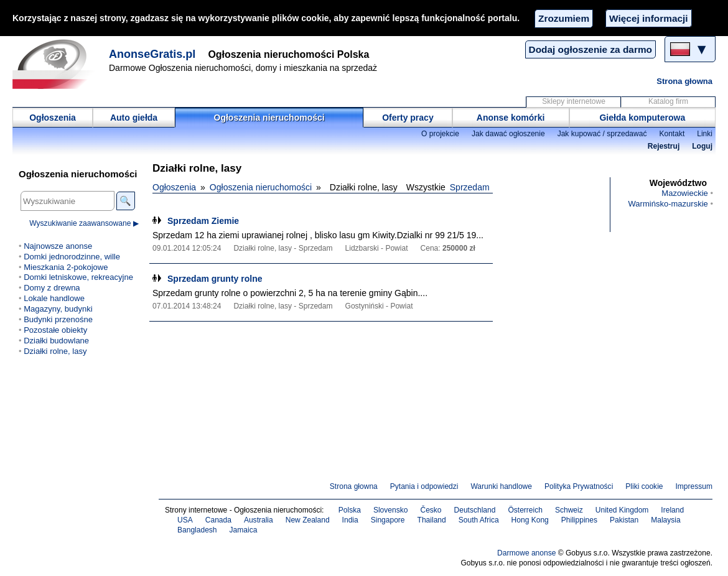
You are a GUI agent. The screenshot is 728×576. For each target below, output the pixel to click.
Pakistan (624, 520)
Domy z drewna (52, 288)
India (350, 520)
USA (185, 520)
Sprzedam (470, 187)
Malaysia (665, 520)
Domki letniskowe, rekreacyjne (78, 277)
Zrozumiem (564, 18)
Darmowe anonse (526, 553)
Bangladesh (197, 530)
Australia (259, 520)
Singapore (388, 520)
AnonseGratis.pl (152, 54)
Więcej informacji (648, 18)
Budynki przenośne (58, 319)
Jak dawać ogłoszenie (508, 134)
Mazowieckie (685, 193)
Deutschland (475, 510)
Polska (350, 510)
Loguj (702, 146)
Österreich (525, 510)
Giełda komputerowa (642, 118)
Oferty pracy (408, 118)
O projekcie (440, 134)
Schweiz (569, 510)
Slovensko (391, 510)
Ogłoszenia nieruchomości (269, 118)
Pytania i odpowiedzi (424, 486)
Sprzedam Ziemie (203, 221)
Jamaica (244, 530)
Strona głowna (684, 81)
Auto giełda (134, 118)
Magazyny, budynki (58, 309)
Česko (431, 510)
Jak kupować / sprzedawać (602, 134)
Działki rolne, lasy (55, 351)
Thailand (432, 520)
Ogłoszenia (53, 118)
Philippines (579, 520)
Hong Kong (530, 520)
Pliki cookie (644, 486)
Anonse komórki (511, 118)
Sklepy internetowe (574, 101)
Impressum (694, 486)
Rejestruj (664, 146)
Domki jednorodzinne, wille (72, 257)
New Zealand (308, 520)
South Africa (479, 520)
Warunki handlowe (501, 486)
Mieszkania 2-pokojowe (66, 267)
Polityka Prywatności (579, 486)
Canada (218, 520)
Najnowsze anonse (58, 246)
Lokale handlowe (54, 298)
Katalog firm (668, 101)
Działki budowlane (56, 341)
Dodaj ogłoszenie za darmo (590, 49)
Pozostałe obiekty (55, 330)
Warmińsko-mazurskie (668, 204)
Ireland (672, 510)
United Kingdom (622, 510)
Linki (705, 134)
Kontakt (672, 134)
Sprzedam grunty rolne (215, 279)
